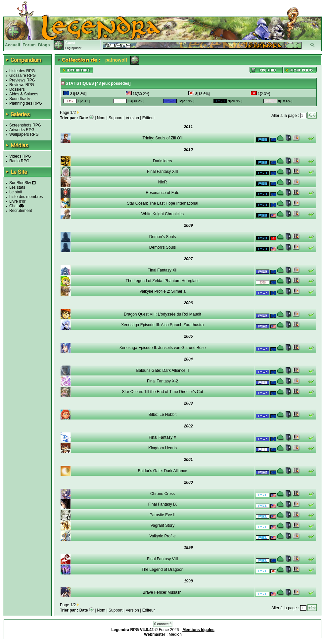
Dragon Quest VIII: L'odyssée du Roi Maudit (162, 314)
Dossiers (17, 89)
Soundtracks (20, 99)
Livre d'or (17, 201)
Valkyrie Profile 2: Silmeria (162, 291)
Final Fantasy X (162, 437)
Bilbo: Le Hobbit (163, 415)
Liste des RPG (22, 71)
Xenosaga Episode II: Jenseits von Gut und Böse (163, 348)
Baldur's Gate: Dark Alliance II (162, 371)
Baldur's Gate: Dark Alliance (162, 471)
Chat (13, 206)
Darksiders (162, 161)
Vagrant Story (162, 525)
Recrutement (21, 211)
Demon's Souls (162, 237)
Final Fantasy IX (163, 504)
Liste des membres (26, 197)
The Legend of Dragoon (163, 570)
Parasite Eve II (162, 515)
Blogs (44, 45)
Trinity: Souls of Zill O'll (162, 138)
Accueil (13, 45)
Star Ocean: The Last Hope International (162, 203)
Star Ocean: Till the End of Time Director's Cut (162, 392)
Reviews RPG (22, 85)
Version (132, 118)
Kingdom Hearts (162, 448)
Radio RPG (19, 161)
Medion (175, 634)
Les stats (17, 187)
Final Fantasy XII (162, 270)
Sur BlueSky (23, 183)
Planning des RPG (26, 103)
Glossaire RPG (23, 75)
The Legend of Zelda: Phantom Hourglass (163, 281)
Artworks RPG (22, 130)
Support (116, 118)
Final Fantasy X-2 (162, 381)
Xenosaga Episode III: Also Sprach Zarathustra (162, 325)
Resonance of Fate (162, 193)
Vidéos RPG (20, 156)
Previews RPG (22, 80)
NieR (163, 182)
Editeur (149, 118)
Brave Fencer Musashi (162, 592)
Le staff (16, 192)
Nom (101, 118)
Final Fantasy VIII (162, 559)
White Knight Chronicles (162, 214)
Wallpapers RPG (24, 134)
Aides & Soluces (24, 94)
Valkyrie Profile (162, 536)
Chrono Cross (162, 494)
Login (69, 48)
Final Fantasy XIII (162, 172)
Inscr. (78, 48)
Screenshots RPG (25, 125)
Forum (29, 45)
